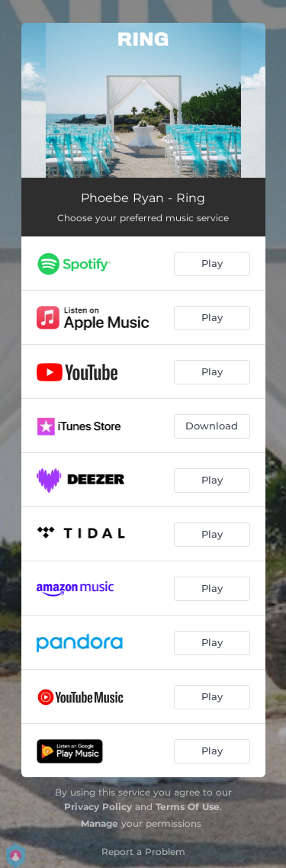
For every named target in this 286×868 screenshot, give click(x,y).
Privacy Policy (98, 807)
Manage (100, 823)
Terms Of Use (188, 807)
